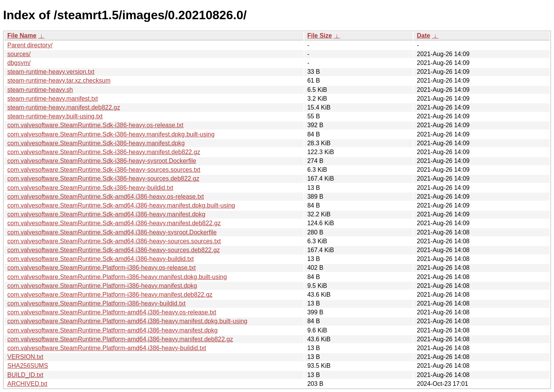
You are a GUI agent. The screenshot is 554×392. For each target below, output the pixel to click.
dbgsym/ (19, 63)
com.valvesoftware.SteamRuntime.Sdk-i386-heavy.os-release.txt (95, 125)
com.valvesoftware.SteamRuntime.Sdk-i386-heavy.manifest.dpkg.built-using (111, 134)
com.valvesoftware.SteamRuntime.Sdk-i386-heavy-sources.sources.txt (104, 170)
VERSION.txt (25, 357)
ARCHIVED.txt (27, 384)
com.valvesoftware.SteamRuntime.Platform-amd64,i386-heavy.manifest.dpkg (113, 330)
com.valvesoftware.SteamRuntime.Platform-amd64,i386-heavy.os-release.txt (112, 312)
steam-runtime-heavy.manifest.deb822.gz (64, 107)
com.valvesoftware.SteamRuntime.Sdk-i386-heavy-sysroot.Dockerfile (102, 161)
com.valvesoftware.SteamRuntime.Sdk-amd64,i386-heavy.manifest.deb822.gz (114, 223)
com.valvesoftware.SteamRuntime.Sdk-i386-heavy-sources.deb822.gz (103, 179)
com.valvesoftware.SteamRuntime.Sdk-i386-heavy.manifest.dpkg (96, 143)
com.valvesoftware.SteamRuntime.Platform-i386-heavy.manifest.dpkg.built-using (117, 277)
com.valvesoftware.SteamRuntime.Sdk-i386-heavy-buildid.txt (90, 188)
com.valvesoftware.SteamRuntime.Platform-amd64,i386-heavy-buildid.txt (107, 348)
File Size (320, 36)
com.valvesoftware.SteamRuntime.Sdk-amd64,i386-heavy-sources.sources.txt (114, 241)
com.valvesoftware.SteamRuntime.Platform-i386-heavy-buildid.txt (96, 303)
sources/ (19, 54)
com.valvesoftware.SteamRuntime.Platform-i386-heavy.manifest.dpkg (102, 286)
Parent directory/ (30, 45)
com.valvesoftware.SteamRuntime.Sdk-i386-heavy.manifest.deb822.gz (104, 152)
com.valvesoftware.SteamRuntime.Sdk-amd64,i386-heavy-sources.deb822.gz (113, 250)
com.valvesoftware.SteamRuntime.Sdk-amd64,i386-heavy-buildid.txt (101, 259)
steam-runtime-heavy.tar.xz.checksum (59, 81)
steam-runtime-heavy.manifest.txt (53, 99)
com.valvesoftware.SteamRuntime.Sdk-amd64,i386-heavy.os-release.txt (106, 197)
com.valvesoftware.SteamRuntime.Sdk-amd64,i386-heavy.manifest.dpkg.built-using (121, 205)
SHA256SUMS (28, 366)
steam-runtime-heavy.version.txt (51, 72)
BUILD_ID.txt (25, 375)
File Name (22, 36)
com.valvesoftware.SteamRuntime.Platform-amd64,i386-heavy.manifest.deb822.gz (120, 339)
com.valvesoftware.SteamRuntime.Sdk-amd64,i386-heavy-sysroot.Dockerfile (112, 232)
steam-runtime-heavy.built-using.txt (55, 116)
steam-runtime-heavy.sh (40, 90)
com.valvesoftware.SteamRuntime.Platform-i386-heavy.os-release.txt (102, 268)
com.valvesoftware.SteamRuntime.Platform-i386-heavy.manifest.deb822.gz (110, 295)
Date (423, 36)
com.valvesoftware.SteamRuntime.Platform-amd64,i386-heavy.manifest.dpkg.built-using (127, 321)
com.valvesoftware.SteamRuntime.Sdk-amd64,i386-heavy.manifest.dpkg (106, 214)
